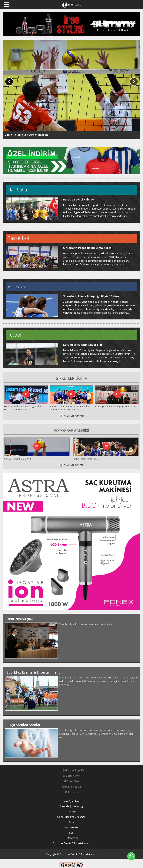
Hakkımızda (72, 787)
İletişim (72, 792)
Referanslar (72, 838)
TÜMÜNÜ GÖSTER (71, 416)
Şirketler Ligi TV (72, 770)
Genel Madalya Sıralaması (72, 817)
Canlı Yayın (72, 776)
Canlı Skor (71, 781)
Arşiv (71, 822)
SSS (71, 833)
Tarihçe (71, 812)
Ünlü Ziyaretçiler (72, 801)
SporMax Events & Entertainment (72, 843)
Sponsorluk (71, 827)
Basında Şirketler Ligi (72, 806)
